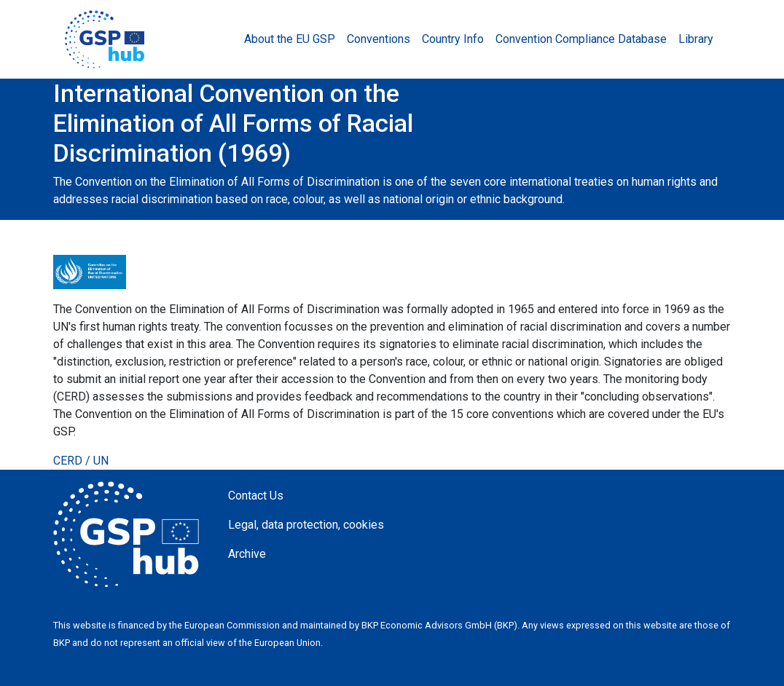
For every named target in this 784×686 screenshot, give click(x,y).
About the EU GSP (290, 39)
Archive (247, 554)
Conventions (379, 39)
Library (696, 39)
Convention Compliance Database (581, 39)
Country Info (453, 39)
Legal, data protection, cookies (306, 525)
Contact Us (256, 496)
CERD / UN (81, 461)
